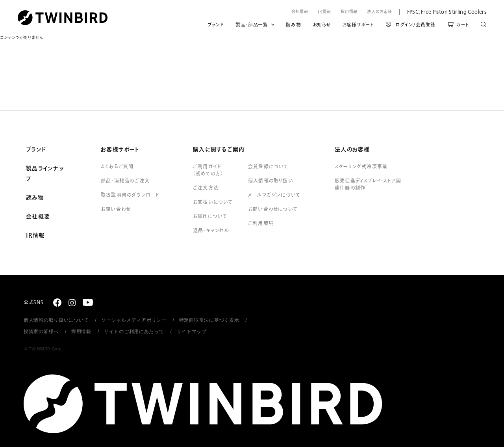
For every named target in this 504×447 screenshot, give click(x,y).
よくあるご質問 (117, 167)
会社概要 (38, 217)
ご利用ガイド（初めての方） (208, 170)
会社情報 (300, 12)
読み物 (293, 25)
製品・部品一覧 (252, 25)
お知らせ (322, 25)
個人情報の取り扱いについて (56, 320)
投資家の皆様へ (41, 332)
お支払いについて (213, 202)
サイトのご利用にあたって (134, 332)
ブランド (216, 25)
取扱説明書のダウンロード (130, 195)
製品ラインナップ (45, 174)
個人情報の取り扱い (271, 181)
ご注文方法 (206, 188)
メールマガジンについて (274, 195)
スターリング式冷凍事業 (361, 167)
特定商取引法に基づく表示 (209, 320)
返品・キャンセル (211, 231)
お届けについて (210, 216)
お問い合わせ (116, 209)
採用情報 (349, 12)
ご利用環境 (261, 223)
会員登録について (268, 167)
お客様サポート (358, 25)
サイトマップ (192, 332)
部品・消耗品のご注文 (125, 181)
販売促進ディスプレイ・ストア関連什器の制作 (368, 184)
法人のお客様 (379, 12)
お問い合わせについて (273, 209)
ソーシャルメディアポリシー (134, 320)
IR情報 (324, 12)
